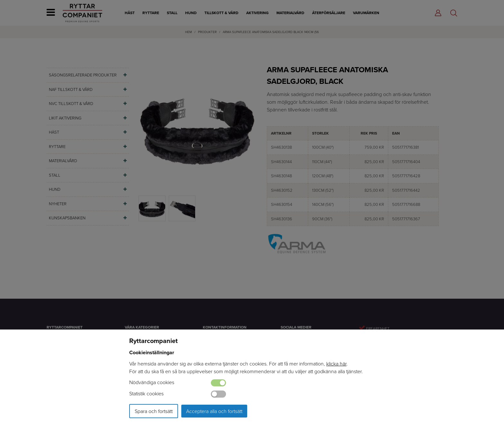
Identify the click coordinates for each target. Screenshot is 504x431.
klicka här (336, 364)
